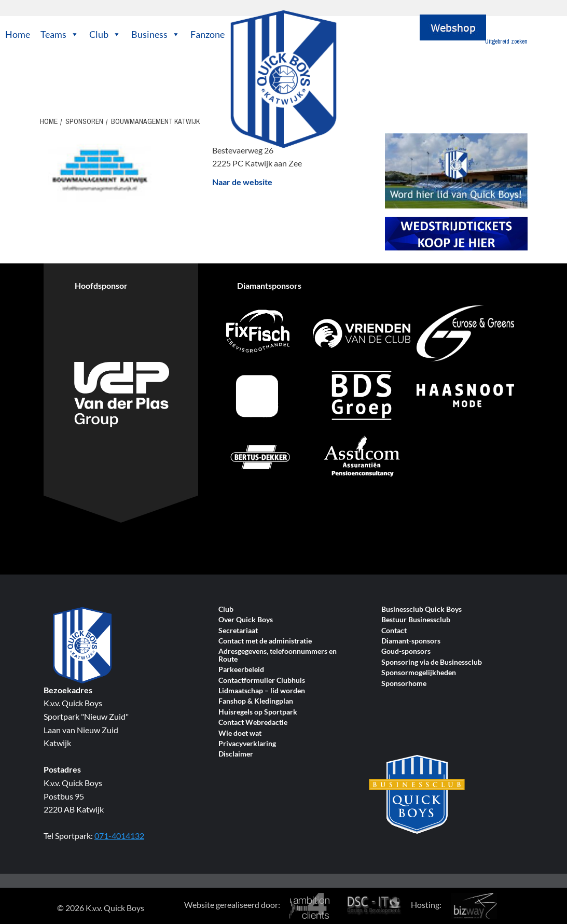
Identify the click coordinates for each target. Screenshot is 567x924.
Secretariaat (238, 631)
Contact (394, 631)
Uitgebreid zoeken (506, 41)
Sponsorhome (404, 684)
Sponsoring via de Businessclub (432, 662)
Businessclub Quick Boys (421, 610)
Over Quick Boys (246, 620)
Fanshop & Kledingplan (256, 701)
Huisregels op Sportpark (258, 712)
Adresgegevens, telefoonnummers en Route (278, 655)
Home (18, 34)
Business (156, 34)
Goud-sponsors (406, 652)
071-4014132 (119, 836)
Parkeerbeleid (241, 670)
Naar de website (242, 182)
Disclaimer (236, 754)
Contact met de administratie (265, 641)
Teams (60, 34)
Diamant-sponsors (411, 641)
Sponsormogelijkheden (419, 673)
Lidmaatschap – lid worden (262, 691)
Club (105, 34)
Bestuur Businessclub (416, 620)
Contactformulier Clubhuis (262, 681)
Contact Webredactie (253, 723)
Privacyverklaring (247, 744)
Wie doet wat (240, 733)
